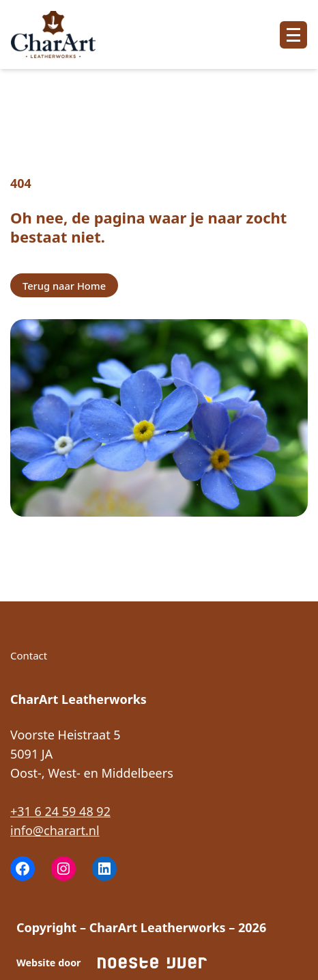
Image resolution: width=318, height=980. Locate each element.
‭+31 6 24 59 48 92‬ (60, 811)
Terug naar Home (64, 286)
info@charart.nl (55, 830)
